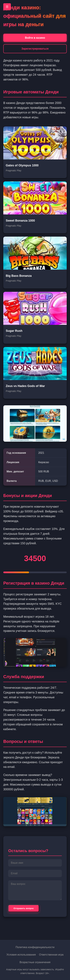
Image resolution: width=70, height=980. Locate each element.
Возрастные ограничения (35, 962)
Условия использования (21, 955)
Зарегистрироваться (35, 49)
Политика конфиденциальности (35, 947)
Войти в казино (35, 38)
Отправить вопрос (24, 908)
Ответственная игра (51, 955)
